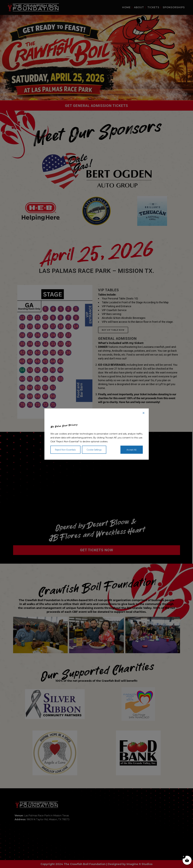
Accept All (132, 450)
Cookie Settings (94, 450)
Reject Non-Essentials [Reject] (65, 450)
